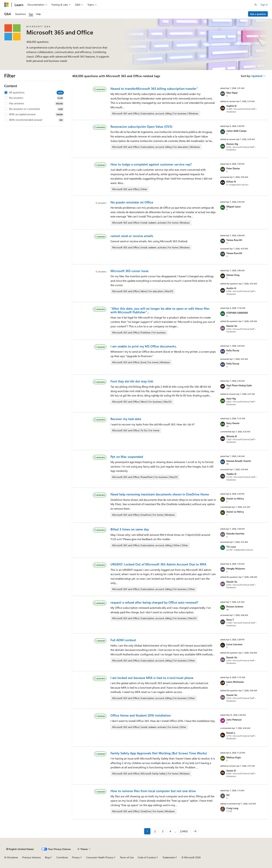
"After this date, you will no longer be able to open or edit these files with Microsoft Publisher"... (160, 310)
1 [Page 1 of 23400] (147, 831)
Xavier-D (231, 771)
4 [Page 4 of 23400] (170, 831)
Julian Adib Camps (236, 131)
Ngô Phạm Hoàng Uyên (239, 385)
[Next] (195, 831)
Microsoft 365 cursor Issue (129, 271)
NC (228, 795)
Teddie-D (231, 474)
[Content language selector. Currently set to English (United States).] (20, 849)
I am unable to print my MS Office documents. (144, 346)
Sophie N (231, 106)
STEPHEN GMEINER (237, 313)
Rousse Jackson (235, 606)
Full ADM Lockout (123, 640)
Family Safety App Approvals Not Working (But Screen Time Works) (159, 753)
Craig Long (232, 808)
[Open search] (256, 5)
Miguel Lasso (233, 206)
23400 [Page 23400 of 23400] (184, 831)
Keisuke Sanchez (235, 533)
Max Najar (232, 93)
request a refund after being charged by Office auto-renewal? (154, 602)
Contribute (62, 857)
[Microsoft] (6, 5)
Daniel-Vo (232, 326)
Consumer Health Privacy (100, 857)
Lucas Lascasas (234, 644)
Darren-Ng (232, 144)
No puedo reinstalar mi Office (132, 202)
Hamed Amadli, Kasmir (239, 461)
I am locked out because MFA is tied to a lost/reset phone (152, 678)
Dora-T (230, 620)
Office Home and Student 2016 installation (141, 715)
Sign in (264, 5)
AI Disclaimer (11, 857)
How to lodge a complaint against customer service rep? (151, 164)
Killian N (231, 182)
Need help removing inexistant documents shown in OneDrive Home (160, 494)
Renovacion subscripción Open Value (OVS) (141, 127)
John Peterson (234, 720)
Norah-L (231, 733)
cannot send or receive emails (132, 236)
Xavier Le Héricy (235, 498)
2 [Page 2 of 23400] (155, 831)
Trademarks (169, 857)
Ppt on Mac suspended (127, 457)
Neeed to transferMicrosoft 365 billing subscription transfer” (154, 89)
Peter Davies (233, 168)
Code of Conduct (147, 857)
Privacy (76, 857)
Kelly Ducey (233, 350)
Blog (47, 857)
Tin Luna (231, 547)
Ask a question (258, 14)
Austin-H (231, 288)
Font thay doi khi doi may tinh (132, 381)
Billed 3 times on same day (130, 529)
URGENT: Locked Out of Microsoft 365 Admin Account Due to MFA (158, 564)
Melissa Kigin (234, 757)
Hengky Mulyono (236, 568)
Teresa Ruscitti (234, 240)
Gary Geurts (233, 423)
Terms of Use (127, 857)
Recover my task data (126, 419)
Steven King (233, 275)
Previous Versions (31, 857)
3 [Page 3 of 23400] (163, 831)
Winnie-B (231, 436)
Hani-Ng (231, 398)
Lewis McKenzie (235, 682)
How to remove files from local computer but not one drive (153, 791)
